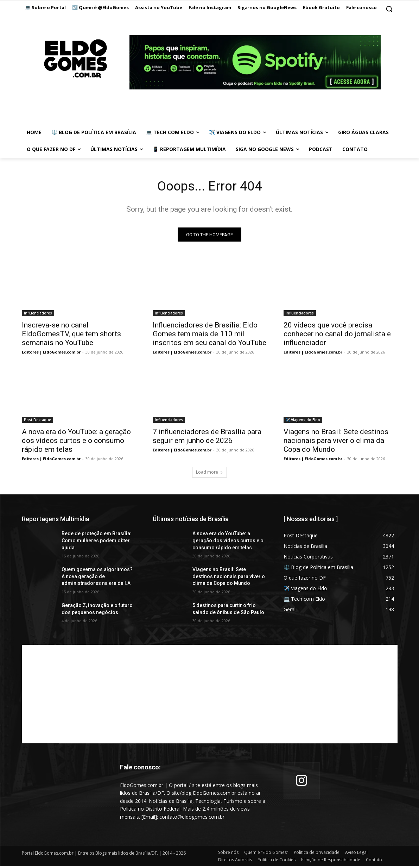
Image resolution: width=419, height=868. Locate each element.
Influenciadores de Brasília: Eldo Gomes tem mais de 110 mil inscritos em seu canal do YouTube (209, 336)
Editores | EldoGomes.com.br (51, 354)
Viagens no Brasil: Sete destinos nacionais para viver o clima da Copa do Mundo (336, 442)
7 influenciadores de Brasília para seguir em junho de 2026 (207, 438)
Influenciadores (38, 315)
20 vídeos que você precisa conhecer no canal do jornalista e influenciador (337, 336)
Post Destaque (37, 421)
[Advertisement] (210, 696)
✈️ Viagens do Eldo (303, 421)
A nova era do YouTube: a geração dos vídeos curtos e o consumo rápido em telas (76, 442)
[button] (389, 9)
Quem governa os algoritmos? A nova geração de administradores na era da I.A (97, 578)
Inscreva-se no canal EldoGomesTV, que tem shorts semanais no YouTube (71, 336)
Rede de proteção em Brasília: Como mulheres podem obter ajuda (97, 542)
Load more (209, 474)
